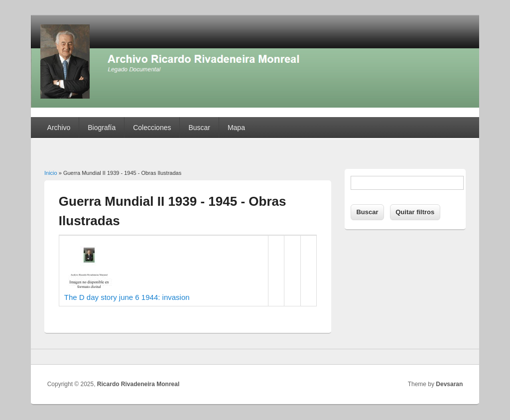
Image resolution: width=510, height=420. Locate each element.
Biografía (102, 128)
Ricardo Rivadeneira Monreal (138, 384)
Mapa (236, 128)
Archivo (59, 128)
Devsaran (449, 384)
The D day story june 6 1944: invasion (127, 297)
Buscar (199, 128)
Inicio (51, 173)
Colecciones (152, 128)
